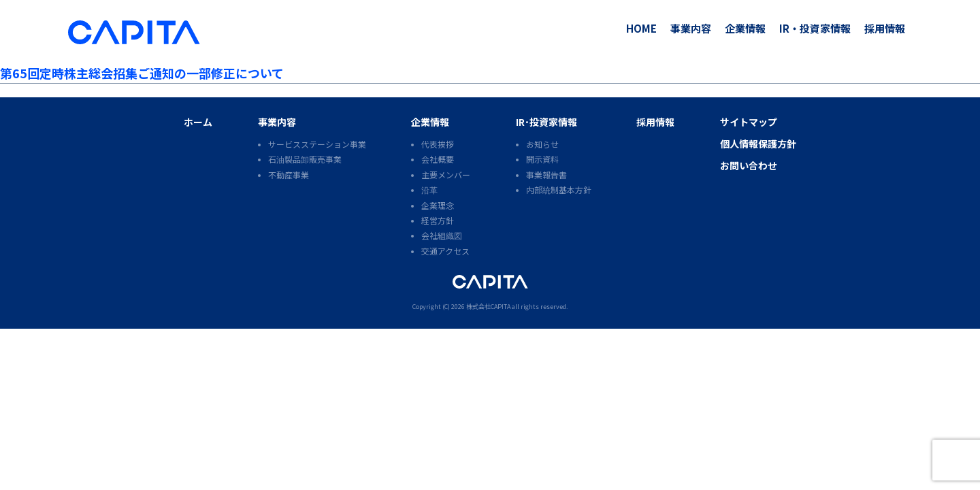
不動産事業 (289, 175)
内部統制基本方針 (559, 190)
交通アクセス (445, 251)
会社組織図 (442, 235)
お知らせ (542, 144)
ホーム (198, 122)
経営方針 (438, 220)
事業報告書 (546, 175)
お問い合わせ (749, 165)
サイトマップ (749, 122)
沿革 (429, 190)
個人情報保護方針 (758, 144)
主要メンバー (446, 175)
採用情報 (885, 28)
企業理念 (438, 205)
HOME (641, 28)
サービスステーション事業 (317, 144)
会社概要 (438, 159)
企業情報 (745, 28)
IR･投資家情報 (546, 122)
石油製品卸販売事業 (305, 159)
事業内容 (691, 28)
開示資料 (542, 159)
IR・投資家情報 (815, 28)
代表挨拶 (438, 144)
